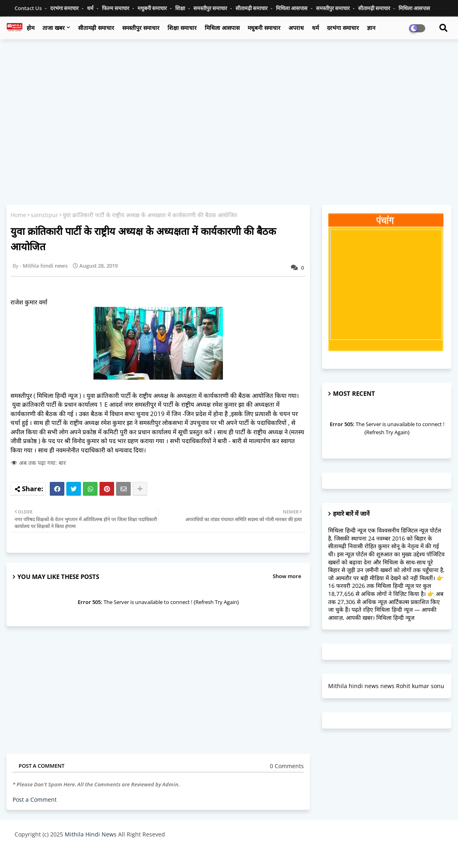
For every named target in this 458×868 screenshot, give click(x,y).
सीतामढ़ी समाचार (252, 8)
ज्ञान (371, 28)
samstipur (45, 215)
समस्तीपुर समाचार (211, 8)
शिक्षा (181, 8)
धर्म (91, 8)
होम (31, 28)
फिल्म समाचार (116, 8)
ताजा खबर (54, 28)
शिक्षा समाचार (182, 28)
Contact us (29, 8)
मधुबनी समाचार (153, 8)
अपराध (296, 28)
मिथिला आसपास (292, 8)
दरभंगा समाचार (65, 8)
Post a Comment (35, 799)
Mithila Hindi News (91, 834)
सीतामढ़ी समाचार (96, 28)
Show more (287, 576)
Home (18, 215)
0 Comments (287, 766)
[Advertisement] (229, 104)
